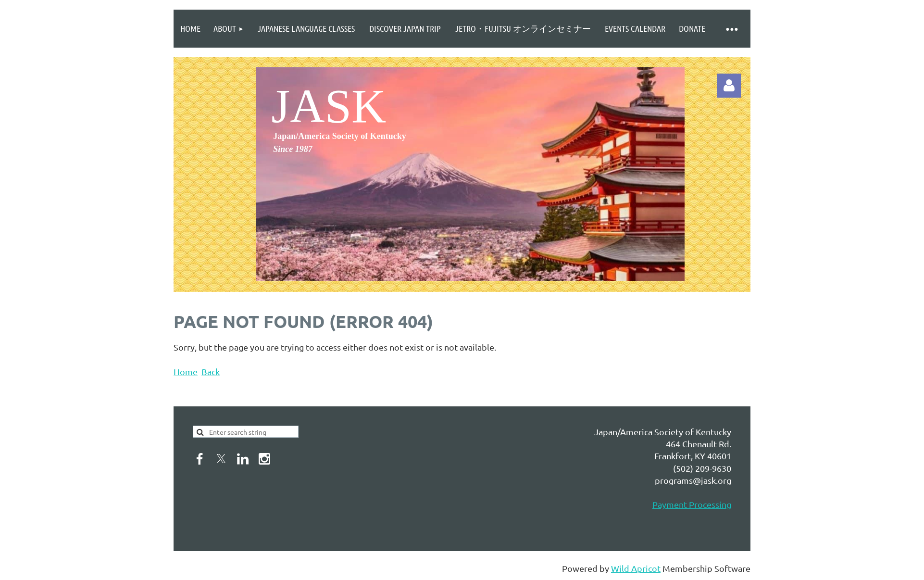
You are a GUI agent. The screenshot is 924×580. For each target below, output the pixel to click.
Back (211, 372)
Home (186, 372)
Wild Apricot (636, 568)
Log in (729, 86)
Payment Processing (692, 504)
